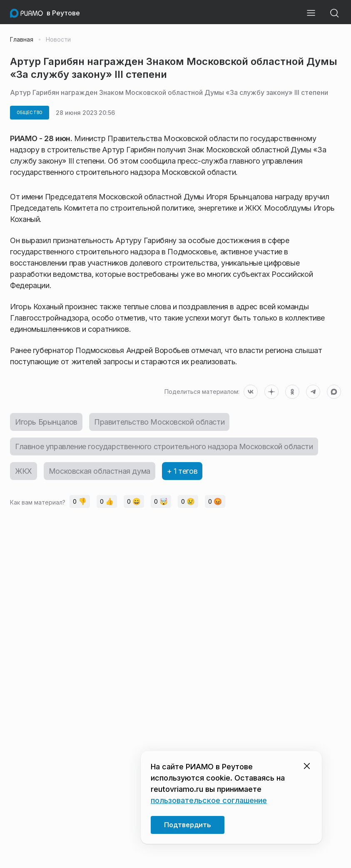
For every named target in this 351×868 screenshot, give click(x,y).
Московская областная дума (100, 471)
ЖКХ (24, 471)
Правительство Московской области (159, 422)
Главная (22, 40)
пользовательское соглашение (209, 800)
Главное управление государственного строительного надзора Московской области (164, 446)
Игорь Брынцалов (46, 422)
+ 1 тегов (182, 471)
